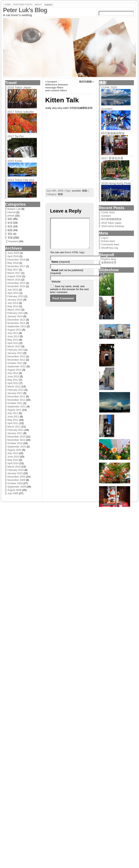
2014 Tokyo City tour (21, 180)
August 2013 (15, 330)
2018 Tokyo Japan (19, 87)
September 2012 (17, 366)
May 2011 (13, 420)
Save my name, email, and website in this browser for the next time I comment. (69, 295)
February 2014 (16, 313)
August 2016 (15, 276)
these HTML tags (74, 258)
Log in (105, 238)
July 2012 (13, 373)
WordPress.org (109, 248)
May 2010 (13, 460)
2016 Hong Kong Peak (116, 183)
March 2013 (14, 346)
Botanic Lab (14, 209)
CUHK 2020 (109, 87)
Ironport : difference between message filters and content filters (57, 86)
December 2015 (16, 283)
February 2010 (16, 470)
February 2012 (16, 390)
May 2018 (13, 263)
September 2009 (17, 487)
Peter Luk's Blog (25, 10)
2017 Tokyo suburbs (21, 112)
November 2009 (16, 480)
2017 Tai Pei (15, 136)
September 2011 (17, 407)
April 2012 (13, 383)
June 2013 (13, 336)
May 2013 (13, 340)
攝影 (10, 219)
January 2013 (15, 353)
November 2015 (16, 286)
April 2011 (13, 423)
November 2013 (16, 323)
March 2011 (14, 427)
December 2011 (16, 396)
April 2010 (13, 463)
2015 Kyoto (15, 161)
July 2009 (13, 493)
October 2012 (15, 363)
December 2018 (16, 260)
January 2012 (15, 393)
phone (11, 216)
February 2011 (16, 430)
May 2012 (13, 380)
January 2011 (15, 433)
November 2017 (16, 266)
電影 (10, 234)
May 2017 (13, 270)
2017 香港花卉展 (112, 158)
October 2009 (15, 483)
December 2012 (16, 356)
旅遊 (10, 223)
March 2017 (14, 273)
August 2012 (15, 370)
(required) (61, 268)
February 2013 (16, 350)
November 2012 (16, 360)
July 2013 (13, 333)
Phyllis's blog (108, 259)
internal (12, 212)
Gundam (107, 109)
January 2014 (15, 316)
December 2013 (16, 320)
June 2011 (13, 417)
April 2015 (13, 293)
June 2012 (13, 376)
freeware (13, 241)
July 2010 (13, 453)
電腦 (10, 238)
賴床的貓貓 (85, 82)
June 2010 (13, 457)
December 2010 (16, 437)
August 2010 (15, 450)
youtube (76, 191)
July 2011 (13, 413)
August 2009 (15, 490)
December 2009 (16, 477)
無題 (10, 226)
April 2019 (13, 256)
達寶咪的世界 (109, 263)
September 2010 (17, 447)
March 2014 (14, 310)
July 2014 (13, 303)
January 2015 (15, 300)
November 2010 (16, 440)
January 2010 (15, 473)
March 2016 (14, 280)
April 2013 (13, 343)
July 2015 (13, 290)
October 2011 (15, 403)
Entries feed (108, 241)
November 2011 (16, 400)
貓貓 (10, 230)
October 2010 (15, 443)
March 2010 (14, 467)
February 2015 (16, 296)
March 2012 (14, 386)
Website (56, 287)
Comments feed (110, 244)
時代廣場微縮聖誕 (113, 133)
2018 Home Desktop (113, 226)
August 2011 (15, 410)
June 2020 (13, 253)
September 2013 (17, 326)
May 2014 (13, 306)
